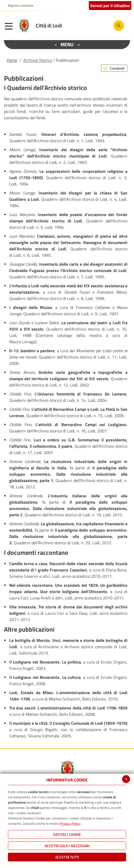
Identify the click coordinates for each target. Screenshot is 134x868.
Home (12, 60)
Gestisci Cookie (67, 834)
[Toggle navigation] (10, 27)
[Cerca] (119, 26)
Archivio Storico (38, 60)
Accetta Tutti (67, 857)
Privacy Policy (70, 823)
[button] (19, 6)
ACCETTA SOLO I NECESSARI (67, 846)
